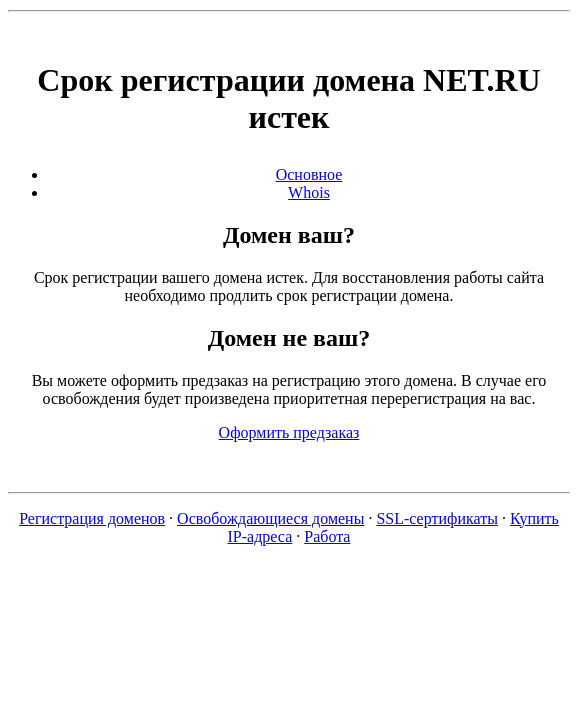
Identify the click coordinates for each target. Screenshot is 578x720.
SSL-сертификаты (437, 518)
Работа (327, 536)
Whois (309, 192)
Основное (309, 174)
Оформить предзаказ (289, 432)
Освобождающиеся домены (270, 518)
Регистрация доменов (92, 518)
